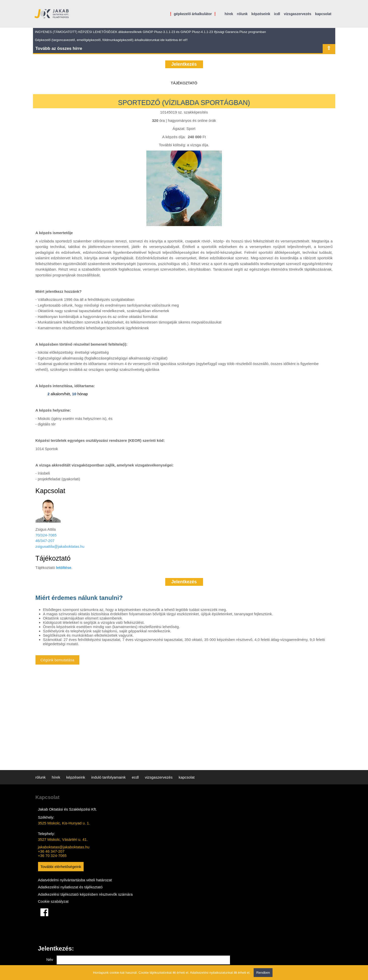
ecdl (135, 777)
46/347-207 (45, 541)
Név (201, 815)
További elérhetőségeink (61, 867)
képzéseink (261, 14)
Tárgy (199, 848)
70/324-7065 (46, 535)
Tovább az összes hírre (59, 48)
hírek (229, 14)
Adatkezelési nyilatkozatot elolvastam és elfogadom (217, 892)
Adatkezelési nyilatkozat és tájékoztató (70, 893)
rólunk (242, 14)
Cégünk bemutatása (57, 660)
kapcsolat (323, 14)
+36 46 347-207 (51, 851)
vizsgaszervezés (298, 14)
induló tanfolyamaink (108, 777)
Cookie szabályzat (53, 913)
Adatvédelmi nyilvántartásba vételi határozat (67, 883)
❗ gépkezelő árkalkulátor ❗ (193, 14)
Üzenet (198, 866)
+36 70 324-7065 (52, 856)
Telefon (198, 837)
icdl (277, 14)
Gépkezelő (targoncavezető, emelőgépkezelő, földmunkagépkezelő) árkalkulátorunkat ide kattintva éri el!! (111, 40)
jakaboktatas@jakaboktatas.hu (64, 847)
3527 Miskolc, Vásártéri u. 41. (63, 839)
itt (174, 973)
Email (199, 826)
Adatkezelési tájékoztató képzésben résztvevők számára (68, 903)
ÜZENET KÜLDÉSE (303, 905)
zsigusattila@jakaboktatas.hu (60, 546)
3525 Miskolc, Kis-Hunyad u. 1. (64, 823)
